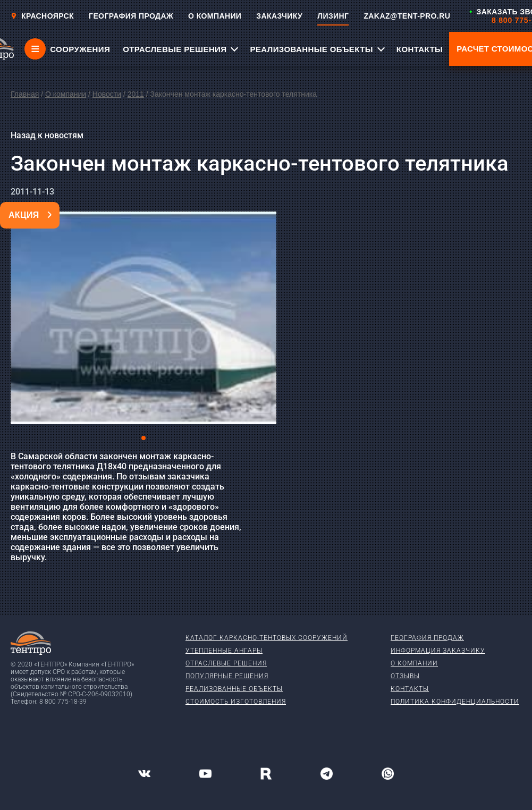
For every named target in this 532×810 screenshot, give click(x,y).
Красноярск (42, 16)
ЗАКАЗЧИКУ (279, 16)
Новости (107, 94)
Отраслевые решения (226, 663)
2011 (136, 94)
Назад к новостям (47, 135)
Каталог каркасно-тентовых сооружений (267, 638)
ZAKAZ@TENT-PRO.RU (407, 16)
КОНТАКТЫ (420, 49)
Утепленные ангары (224, 651)
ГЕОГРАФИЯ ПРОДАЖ (131, 16)
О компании (66, 94)
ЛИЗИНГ (333, 16)
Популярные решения (227, 676)
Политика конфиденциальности (455, 702)
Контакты (410, 689)
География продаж (427, 638)
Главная (25, 94)
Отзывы (405, 676)
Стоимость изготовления (236, 702)
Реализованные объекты (234, 689)
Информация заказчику (438, 651)
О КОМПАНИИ (215, 16)
